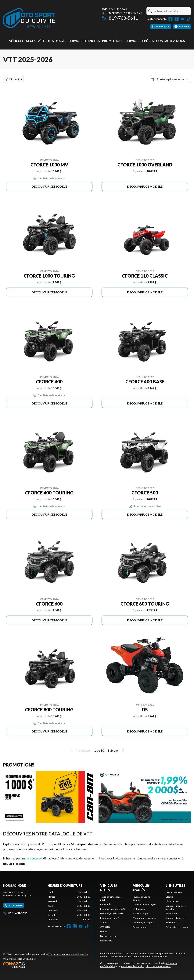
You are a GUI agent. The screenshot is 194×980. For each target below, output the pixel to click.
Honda (104, 932)
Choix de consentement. (158, 966)
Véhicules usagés (52, 41)
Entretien (171, 922)
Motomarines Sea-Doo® (113, 909)
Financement (140, 927)
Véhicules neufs (22, 41)
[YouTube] (183, 19)
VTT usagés (139, 909)
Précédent (79, 750)
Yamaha (104, 922)
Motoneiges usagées (144, 922)
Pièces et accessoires (177, 927)
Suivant (117, 750)
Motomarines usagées (144, 918)
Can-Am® (105, 904)
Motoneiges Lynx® (110, 918)
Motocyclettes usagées (145, 904)
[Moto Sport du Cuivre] (29, 18)
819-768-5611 (120, 18)
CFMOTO (105, 927)
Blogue (169, 897)
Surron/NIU (106, 941)
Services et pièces (140, 41)
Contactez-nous (171, 41)
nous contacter (33, 858)
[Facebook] (171, 19)
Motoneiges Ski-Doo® (111, 913)
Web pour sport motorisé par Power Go (68, 954)
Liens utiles (175, 885)
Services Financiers (84, 41)
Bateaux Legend (108, 936)
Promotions (113, 41)
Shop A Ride (29, 959)
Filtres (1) (13, 79)
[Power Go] (46, 965)
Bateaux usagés (141, 913)
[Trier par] (170, 79)
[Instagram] (177, 19)
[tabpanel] (69, 906)
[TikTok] (189, 19)
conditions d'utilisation (133, 966)
